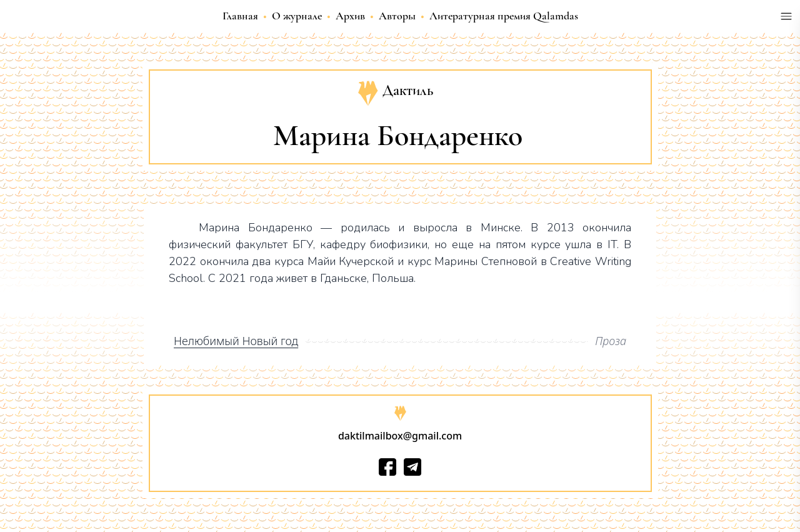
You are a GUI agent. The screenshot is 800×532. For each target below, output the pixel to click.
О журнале (297, 16)
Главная (240, 16)
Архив (350, 16)
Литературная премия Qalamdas (504, 16)
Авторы (397, 16)
